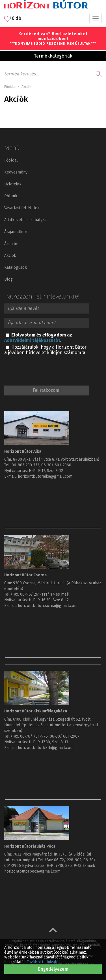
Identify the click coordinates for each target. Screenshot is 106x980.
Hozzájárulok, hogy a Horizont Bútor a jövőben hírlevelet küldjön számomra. (45, 350)
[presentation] (47, 369)
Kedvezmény (16, 172)
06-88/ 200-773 (25, 465)
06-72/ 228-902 (68, 860)
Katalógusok (16, 267)
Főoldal (10, 87)
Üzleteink (13, 184)
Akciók (10, 256)
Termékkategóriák (53, 56)
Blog (8, 279)
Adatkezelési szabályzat (26, 220)
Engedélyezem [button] (53, 969)
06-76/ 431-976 (34, 736)
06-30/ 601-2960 (56, 465)
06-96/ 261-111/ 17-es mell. (45, 594)
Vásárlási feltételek (22, 208)
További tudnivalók (44, 962)
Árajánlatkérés (17, 232)
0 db (13, 19)
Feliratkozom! (47, 390)
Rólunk (11, 196)
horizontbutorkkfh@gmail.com (46, 748)
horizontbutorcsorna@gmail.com (48, 606)
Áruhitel (11, 244)
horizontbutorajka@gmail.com (45, 476)
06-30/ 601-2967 (65, 736)
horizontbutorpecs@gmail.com (32, 871)
